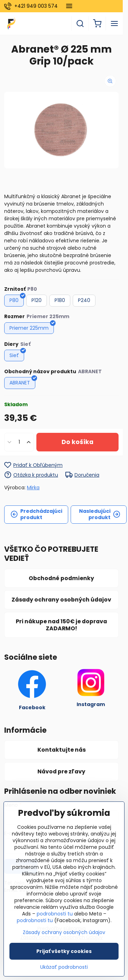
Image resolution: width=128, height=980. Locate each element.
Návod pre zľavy (61, 771)
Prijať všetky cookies (64, 951)
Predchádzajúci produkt (36, 514)
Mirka (33, 488)
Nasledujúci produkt (100, 514)
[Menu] (114, 24)
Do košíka (77, 442)
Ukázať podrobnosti (64, 967)
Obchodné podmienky (61, 578)
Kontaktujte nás (62, 750)
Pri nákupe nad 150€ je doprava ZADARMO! (61, 625)
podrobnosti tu (55, 914)
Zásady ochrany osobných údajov (61, 600)
